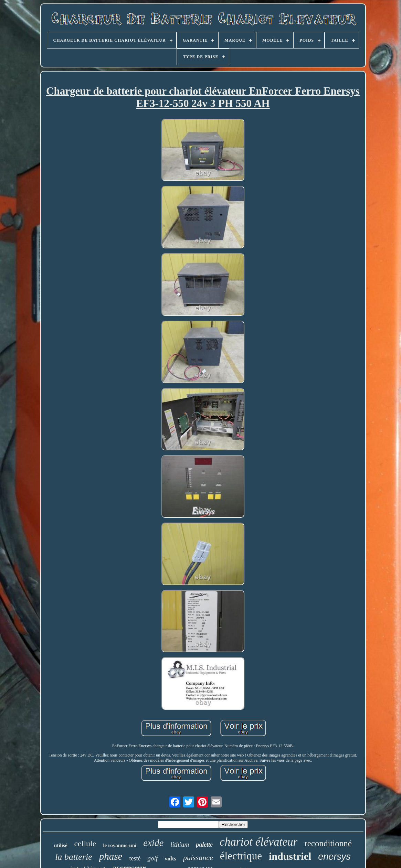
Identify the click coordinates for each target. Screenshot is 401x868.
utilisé (61, 845)
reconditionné (328, 843)
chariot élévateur (258, 842)
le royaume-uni (120, 845)
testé (135, 858)
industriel (290, 856)
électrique (241, 856)
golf (152, 858)
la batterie (74, 857)
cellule (85, 844)
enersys (334, 857)
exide (153, 843)
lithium (180, 844)
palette (204, 845)
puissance (198, 858)
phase (111, 856)
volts (170, 859)
